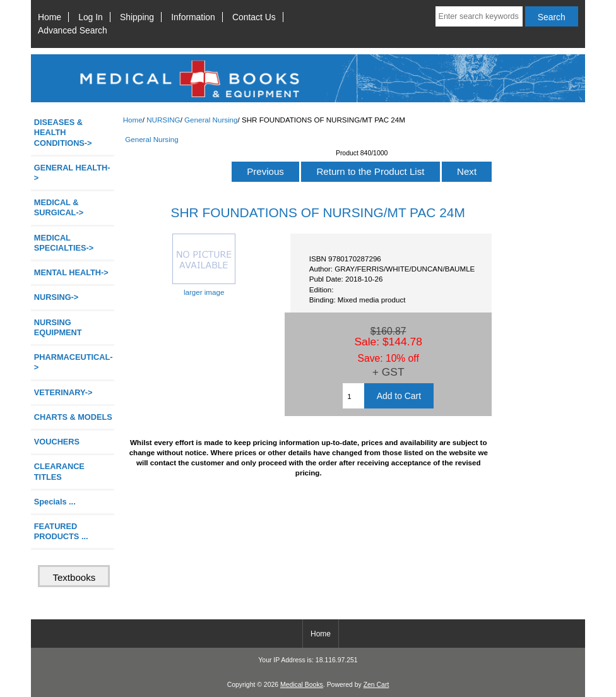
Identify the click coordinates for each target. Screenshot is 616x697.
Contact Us (254, 17)
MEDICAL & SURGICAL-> (59, 207)
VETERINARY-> (63, 392)
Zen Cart (376, 685)
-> (56, 297)
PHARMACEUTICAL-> (74, 362)
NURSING (163, 120)
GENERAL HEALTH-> (72, 173)
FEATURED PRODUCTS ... (61, 531)
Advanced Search (73, 30)
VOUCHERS (57, 442)
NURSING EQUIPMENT (58, 327)
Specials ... (55, 502)
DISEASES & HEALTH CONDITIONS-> (63, 132)
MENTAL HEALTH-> (71, 272)
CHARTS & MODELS (73, 417)
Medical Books (302, 685)
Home (50, 17)
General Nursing (211, 120)
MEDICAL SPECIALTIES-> (64, 243)
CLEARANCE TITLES (59, 471)
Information (193, 17)
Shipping (137, 17)
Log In (91, 17)
